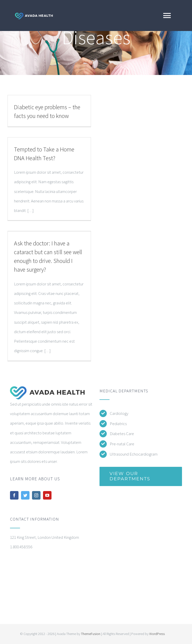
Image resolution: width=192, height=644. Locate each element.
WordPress (157, 634)
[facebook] (14, 495)
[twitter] (25, 495)
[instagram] (36, 495)
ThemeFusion (91, 634)
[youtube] (47, 495)
